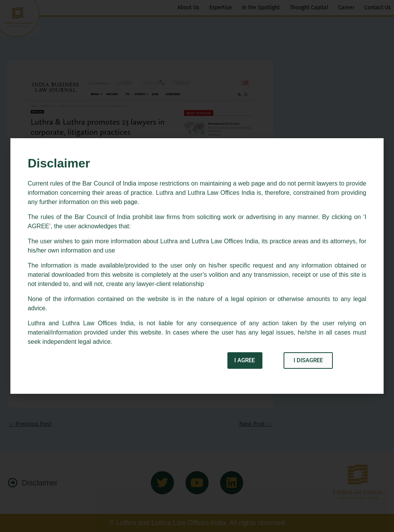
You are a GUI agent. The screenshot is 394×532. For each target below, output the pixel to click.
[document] (197, 266)
